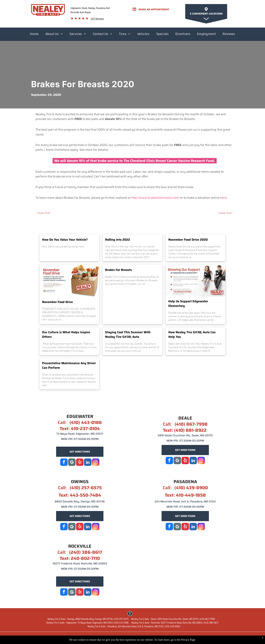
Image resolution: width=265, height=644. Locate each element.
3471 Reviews (97, 19)
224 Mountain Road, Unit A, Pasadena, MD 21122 (185, 501)
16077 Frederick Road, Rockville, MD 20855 (80, 563)
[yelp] (80, 463)
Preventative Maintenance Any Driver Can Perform (69, 366)
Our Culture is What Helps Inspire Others (66, 335)
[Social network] (177, 461)
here (223, 198)
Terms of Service (204, 637)
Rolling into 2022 (118, 240)
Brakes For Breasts (118, 270)
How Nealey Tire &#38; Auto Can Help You (192, 335)
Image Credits (225, 637)
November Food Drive (57, 302)
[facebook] (64, 463)
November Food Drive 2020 (188, 240)
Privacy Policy (182, 637)
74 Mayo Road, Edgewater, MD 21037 (80, 434)
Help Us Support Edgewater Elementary (188, 304)
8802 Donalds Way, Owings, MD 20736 (80, 501)
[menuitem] (34, 35)
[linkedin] (88, 463)
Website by (38, 637)
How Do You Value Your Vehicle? (65, 240)
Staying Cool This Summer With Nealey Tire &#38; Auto (128, 335)
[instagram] (96, 463)
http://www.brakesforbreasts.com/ (155, 198)
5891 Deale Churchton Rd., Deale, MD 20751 (185, 435)
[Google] (72, 463)
